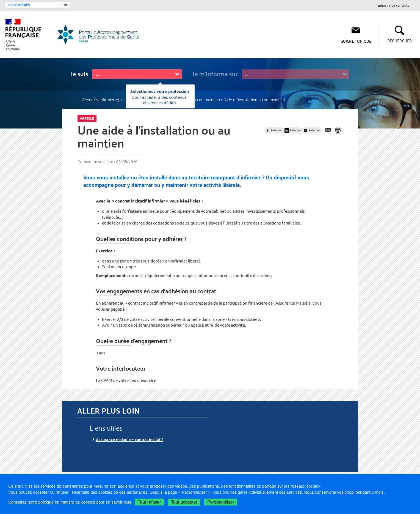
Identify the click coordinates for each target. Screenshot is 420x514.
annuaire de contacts (393, 6)
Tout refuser (149, 502)
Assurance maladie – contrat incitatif (129, 439)
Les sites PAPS (19, 5)
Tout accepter (184, 502)
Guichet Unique (356, 41)
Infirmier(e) (109, 100)
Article (87, 118)
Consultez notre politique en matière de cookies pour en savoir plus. (71, 502)
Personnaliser (221, 502)
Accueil (89, 100)
